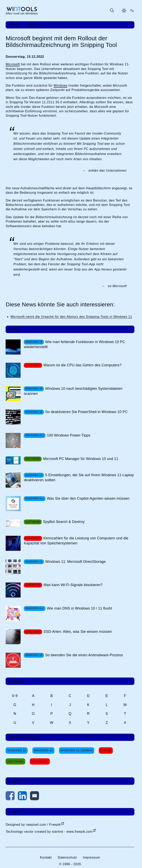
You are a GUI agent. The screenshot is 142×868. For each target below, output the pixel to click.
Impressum (91, 857)
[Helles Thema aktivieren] (124, 11)
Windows (60, 86)
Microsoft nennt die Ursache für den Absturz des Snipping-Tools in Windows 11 (71, 317)
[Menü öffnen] (132, 11)
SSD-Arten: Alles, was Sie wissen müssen (78, 632)
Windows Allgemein (77, 750)
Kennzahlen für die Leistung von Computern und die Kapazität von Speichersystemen (76, 541)
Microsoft (13, 64)
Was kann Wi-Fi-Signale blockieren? (73, 585)
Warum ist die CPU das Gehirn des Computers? (82, 365)
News (33, 25)
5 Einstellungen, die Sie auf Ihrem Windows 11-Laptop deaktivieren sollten (79, 478)
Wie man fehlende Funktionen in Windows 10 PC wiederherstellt (74, 344)
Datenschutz (67, 857)
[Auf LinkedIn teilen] (22, 797)
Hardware (40, 761)
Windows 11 (17, 750)
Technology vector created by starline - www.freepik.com (49, 832)
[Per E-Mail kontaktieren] (34, 797)
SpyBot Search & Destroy (64, 522)
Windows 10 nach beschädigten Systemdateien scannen (73, 391)
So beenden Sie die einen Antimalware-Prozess (84, 655)
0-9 (15, 696)
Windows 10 (43, 750)
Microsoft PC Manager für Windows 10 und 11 (81, 459)
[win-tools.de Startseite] (22, 11)
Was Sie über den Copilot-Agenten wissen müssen (88, 498)
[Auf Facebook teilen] (10, 797)
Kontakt (46, 857)
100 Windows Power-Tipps (69, 435)
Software (15, 761)
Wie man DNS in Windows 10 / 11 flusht (79, 608)
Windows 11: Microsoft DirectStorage (75, 562)
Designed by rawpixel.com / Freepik (33, 825)
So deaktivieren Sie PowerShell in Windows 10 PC (86, 412)
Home (14, 25)
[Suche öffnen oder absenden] (112, 11)
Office (106, 750)
